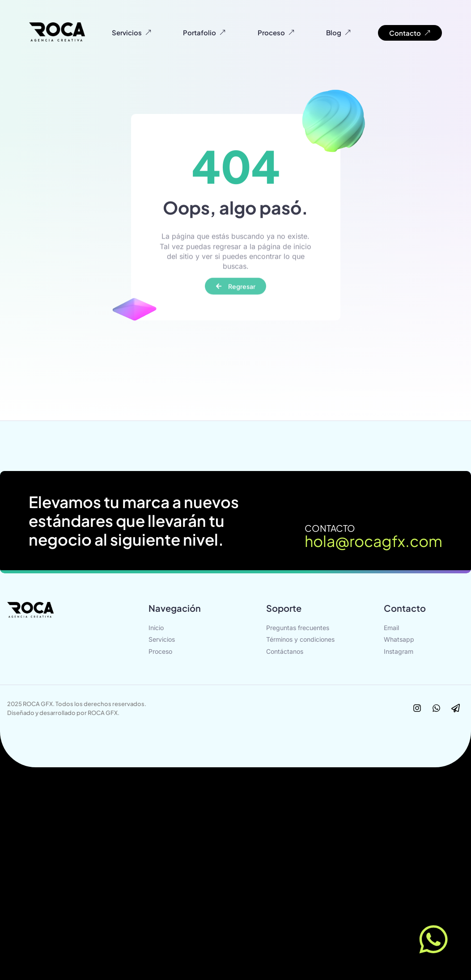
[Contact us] (435, 939)
